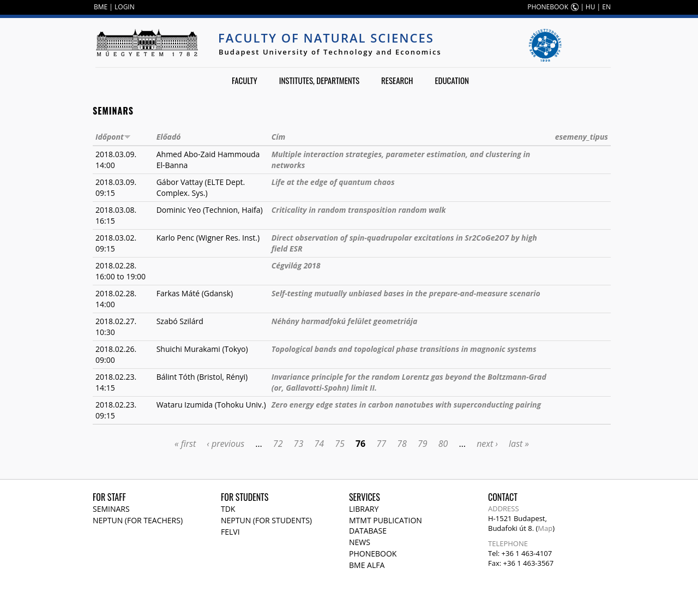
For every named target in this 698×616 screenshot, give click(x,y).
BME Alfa (367, 565)
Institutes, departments (319, 80)
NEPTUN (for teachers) (138, 520)
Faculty (245, 80)
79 (423, 444)
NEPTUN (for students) (266, 520)
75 (340, 444)
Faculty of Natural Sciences (326, 38)
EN (606, 7)
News (360, 542)
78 (402, 444)
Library (364, 509)
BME (101, 7)
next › (487, 444)
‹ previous (225, 444)
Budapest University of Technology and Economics (330, 52)
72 (278, 444)
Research (397, 80)
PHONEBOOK (548, 7)
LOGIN (125, 7)
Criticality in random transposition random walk (359, 210)
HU (591, 7)
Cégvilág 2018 (296, 265)
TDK (228, 509)
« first (185, 444)
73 (299, 444)
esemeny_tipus (582, 137)
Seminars (111, 509)
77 (381, 444)
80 (443, 444)
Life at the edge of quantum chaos (333, 182)
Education (452, 80)
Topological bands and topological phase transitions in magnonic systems (404, 349)
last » (519, 444)
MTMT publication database (386, 525)
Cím (278, 137)
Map (545, 528)
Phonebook (373, 554)
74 (319, 444)
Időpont (113, 137)
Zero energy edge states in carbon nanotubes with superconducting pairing (406, 405)
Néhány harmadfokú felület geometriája (345, 321)
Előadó (169, 137)
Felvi (230, 532)
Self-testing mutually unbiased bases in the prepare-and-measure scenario (406, 293)
